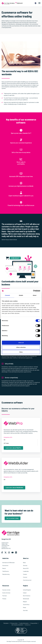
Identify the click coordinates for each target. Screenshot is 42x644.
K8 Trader (6, 443)
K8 (4, 440)
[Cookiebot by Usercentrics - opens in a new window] (33, 291)
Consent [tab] (7, 295)
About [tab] (35, 295)
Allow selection (21, 347)
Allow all (21, 343)
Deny (21, 352)
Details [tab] (21, 295)
